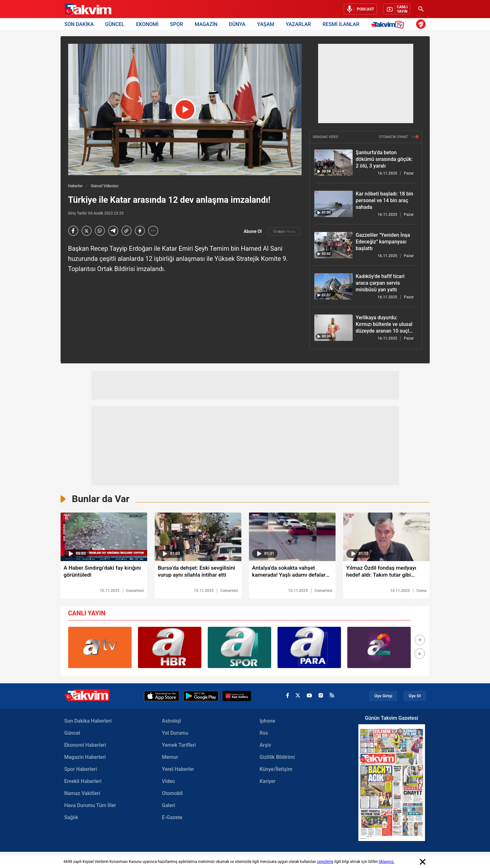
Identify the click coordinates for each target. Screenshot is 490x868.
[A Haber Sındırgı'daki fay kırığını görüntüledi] (104, 573)
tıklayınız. (387, 862)
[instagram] (321, 696)
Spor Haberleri (81, 770)
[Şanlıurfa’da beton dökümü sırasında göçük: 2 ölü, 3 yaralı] (333, 163)
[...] (153, 231)
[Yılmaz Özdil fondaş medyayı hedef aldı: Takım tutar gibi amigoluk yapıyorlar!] (386, 573)
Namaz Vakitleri (82, 794)
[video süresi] (104, 537)
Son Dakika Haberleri (88, 722)
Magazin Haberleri (85, 758)
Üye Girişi (383, 697)
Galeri (169, 806)
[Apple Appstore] (162, 697)
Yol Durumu (175, 734)
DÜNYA (237, 24)
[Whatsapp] (100, 231)
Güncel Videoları (105, 186)
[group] (100, 648)
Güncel (72, 734)
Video (169, 782)
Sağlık (71, 818)
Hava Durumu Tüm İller (90, 806)
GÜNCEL (115, 24)
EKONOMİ (147, 24)
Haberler (75, 186)
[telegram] (113, 231)
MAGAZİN (206, 24)
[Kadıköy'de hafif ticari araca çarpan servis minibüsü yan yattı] (333, 286)
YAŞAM (266, 24)
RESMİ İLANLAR (341, 24)
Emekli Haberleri (83, 782)
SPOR (176, 24)
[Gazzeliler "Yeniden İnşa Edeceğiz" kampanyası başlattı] (333, 245)
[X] (87, 231)
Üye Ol (415, 697)
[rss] (332, 696)
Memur (170, 758)
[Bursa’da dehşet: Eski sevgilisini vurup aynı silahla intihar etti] (198, 573)
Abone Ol (272, 231)
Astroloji (172, 722)
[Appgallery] (237, 697)
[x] (298, 697)
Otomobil (172, 794)
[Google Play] (201, 697)
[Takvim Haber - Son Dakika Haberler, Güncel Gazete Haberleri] (88, 9)
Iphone (268, 722)
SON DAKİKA (79, 24)
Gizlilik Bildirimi (277, 758)
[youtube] (309, 696)
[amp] (140, 231)
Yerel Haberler (178, 770)
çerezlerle (325, 862)
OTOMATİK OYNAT (399, 137)
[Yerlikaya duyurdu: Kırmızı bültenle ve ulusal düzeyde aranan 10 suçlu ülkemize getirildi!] (333, 328)
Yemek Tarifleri (179, 746)
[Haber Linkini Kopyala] (127, 231)
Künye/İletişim (276, 770)
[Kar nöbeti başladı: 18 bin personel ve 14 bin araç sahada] (333, 204)
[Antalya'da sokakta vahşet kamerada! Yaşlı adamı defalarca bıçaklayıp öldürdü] (292, 573)
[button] (420, 641)
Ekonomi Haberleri (85, 746)
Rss (264, 734)
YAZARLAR (298, 24)
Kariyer (268, 782)
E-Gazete (172, 818)
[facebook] (287, 697)
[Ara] (421, 9)
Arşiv (266, 746)
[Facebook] (73, 231)
